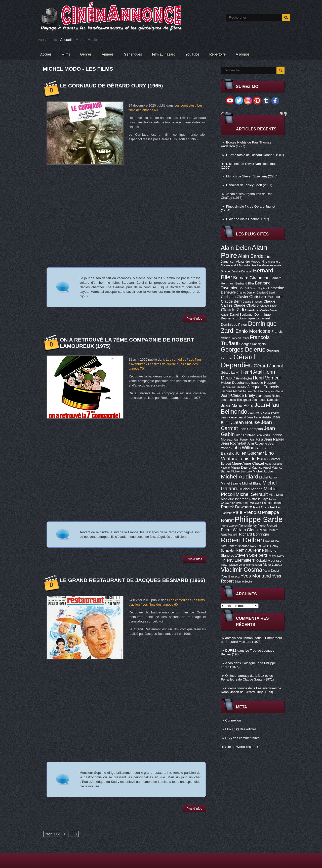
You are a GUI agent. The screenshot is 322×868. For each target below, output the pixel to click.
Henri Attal (252, 372)
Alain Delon (236, 248)
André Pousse (262, 265)
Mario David (241, 467)
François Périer (240, 338)
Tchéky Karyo (276, 556)
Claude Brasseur (252, 302)
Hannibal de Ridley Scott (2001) (249, 185)
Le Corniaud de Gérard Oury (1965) (111, 86)
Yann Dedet (271, 571)
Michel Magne (251, 489)
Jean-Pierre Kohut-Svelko (264, 413)
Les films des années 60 (160, 605)
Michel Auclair (263, 471)
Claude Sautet (269, 306)
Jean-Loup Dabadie (265, 400)
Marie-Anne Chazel (248, 463)
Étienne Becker (244, 582)
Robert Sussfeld (260, 546)
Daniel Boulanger (242, 315)
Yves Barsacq (230, 576)
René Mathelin (230, 535)
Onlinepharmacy (237, 676)
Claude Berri (231, 301)
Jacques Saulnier (253, 391)
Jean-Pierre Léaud (233, 417)
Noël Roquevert (252, 503)
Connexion (233, 720)
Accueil (66, 40)
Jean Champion (251, 429)
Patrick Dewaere (236, 507)
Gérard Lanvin (231, 373)
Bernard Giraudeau (251, 278)
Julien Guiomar (250, 453)
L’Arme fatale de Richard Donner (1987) (255, 155)
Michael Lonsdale (241, 471)
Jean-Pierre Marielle (259, 417)
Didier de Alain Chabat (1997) (248, 219)
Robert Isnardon (238, 546)
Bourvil (244, 288)
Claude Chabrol (246, 305)
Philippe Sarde (259, 519)
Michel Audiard (240, 476)
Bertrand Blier (245, 283)
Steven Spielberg (251, 555)
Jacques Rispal (231, 391)
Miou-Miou (276, 495)
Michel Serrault (252, 494)
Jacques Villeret (273, 391)
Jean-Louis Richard (269, 396)
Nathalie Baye (259, 499)
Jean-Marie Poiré (237, 405)
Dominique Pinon (234, 325)
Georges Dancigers (252, 344)
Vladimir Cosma (242, 570)
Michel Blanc (252, 483)
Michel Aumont (269, 477)
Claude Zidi (232, 310)
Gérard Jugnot (268, 366)
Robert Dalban (243, 540)
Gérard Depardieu (238, 361)
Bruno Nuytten (258, 288)
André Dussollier (241, 265)
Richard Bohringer (254, 534)
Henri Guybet (244, 378)
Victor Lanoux (273, 565)
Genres (86, 54)
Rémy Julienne (250, 550)
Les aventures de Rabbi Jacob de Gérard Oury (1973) (251, 690)
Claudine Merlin (257, 310)
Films (66, 54)
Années (108, 54)
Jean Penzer (241, 440)
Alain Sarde (251, 256)
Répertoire (217, 54)
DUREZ (231, 650)
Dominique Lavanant (254, 318)
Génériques (133, 54)
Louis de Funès (254, 459)
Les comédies (184, 105)
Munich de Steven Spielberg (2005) (252, 176)
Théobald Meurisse (267, 561)
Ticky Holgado (229, 565)
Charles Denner (246, 293)
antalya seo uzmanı (239, 638)
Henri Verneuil (267, 378)
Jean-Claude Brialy (238, 395)
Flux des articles (241, 729)
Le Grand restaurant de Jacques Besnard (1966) (132, 580)
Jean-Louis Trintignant (236, 400)
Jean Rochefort (234, 443)
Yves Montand (256, 576)
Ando (229, 663)
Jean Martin (263, 435)
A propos (243, 54)
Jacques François (263, 387)
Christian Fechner (266, 297)
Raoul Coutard (268, 530)
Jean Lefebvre (245, 435)
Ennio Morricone (253, 331)
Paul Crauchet (264, 507)
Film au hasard (164, 54)
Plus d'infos (194, 319)
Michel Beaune (231, 484)
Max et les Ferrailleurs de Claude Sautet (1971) (247, 678)
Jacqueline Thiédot (234, 387)
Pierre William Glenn (239, 530)
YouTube (192, 54)
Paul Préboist (247, 512)
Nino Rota (236, 503)
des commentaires (242, 738)
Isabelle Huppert (264, 383)
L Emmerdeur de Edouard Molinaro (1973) (252, 640)
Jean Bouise (247, 422)
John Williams (245, 448)
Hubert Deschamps (236, 383)
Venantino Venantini (251, 565)
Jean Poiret (256, 440)
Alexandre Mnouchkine (252, 262)
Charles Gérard (266, 293)
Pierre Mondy (248, 526)
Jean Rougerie (257, 444)
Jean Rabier (274, 439)
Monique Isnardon (235, 499)
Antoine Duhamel (242, 271)
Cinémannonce (236, 688)
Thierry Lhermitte (236, 560)
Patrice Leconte (273, 503)
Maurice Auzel (261, 468)
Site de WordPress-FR (242, 747)
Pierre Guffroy (229, 526)
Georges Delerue (243, 350)
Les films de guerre (162, 364)
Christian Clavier (235, 297)
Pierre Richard (267, 526)
